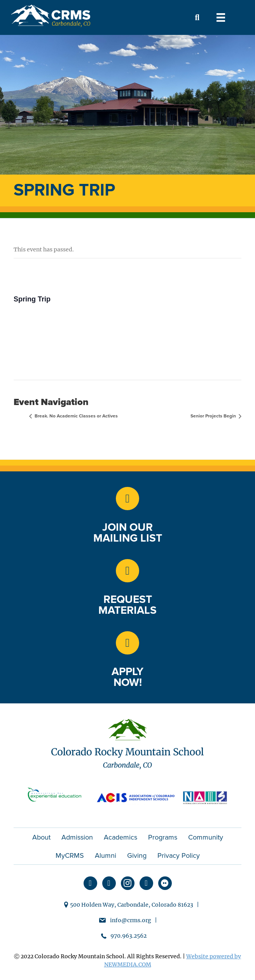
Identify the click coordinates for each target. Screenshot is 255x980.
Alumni (106, 855)
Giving (137, 855)
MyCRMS (70, 855)
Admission (77, 837)
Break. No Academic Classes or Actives (76, 416)
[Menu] (221, 17)
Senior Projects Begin (214, 416)
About (41, 837)
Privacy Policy (179, 855)
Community (206, 837)
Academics (121, 837)
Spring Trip (32, 299)
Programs (163, 837)
